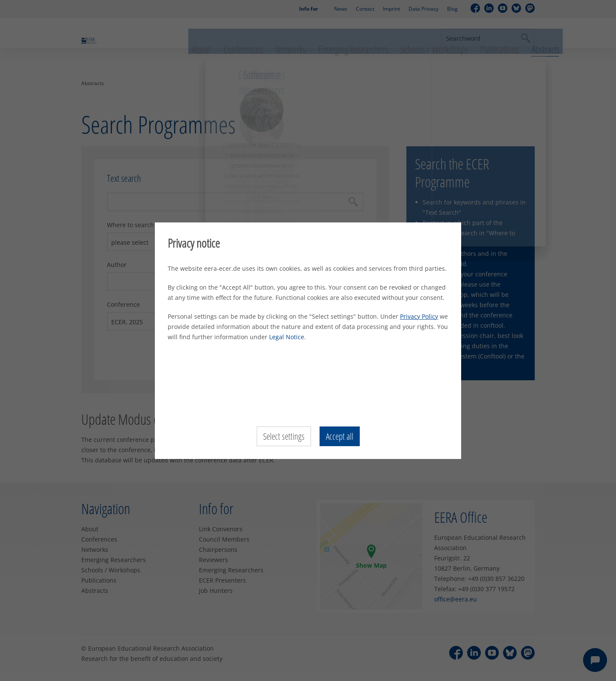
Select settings (283, 436)
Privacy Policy (419, 316)
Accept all (340, 436)
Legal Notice (287, 337)
